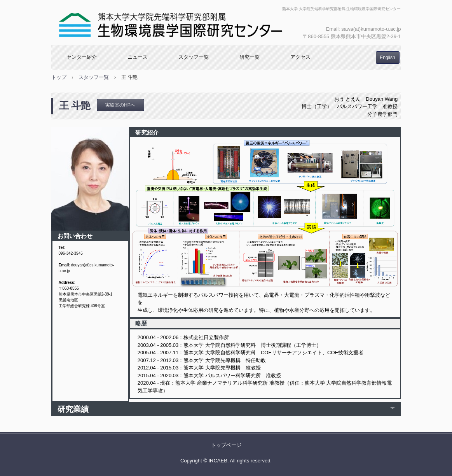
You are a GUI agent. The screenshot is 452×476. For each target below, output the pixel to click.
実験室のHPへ (120, 105)
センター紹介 (82, 57)
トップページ (226, 445)
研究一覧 (250, 57)
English (387, 58)
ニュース (138, 57)
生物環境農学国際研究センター (171, 22)
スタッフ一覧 (194, 57)
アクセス (300, 57)
